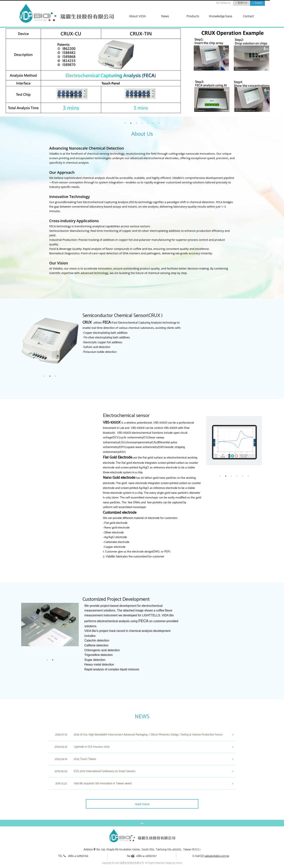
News (165, 16)
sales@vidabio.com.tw (217, 856)
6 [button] (153, 123)
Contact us (225, 3)
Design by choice (174, 863)
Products (193, 16)
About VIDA (137, 16)
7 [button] (159, 123)
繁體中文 (243, 3)
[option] (142, 72)
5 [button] (148, 123)
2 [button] (131, 123)
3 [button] (136, 123)
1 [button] (125, 123)
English (258, 3)
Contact (248, 16)
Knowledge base (221, 16)
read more (142, 804)
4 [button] (142, 123)
